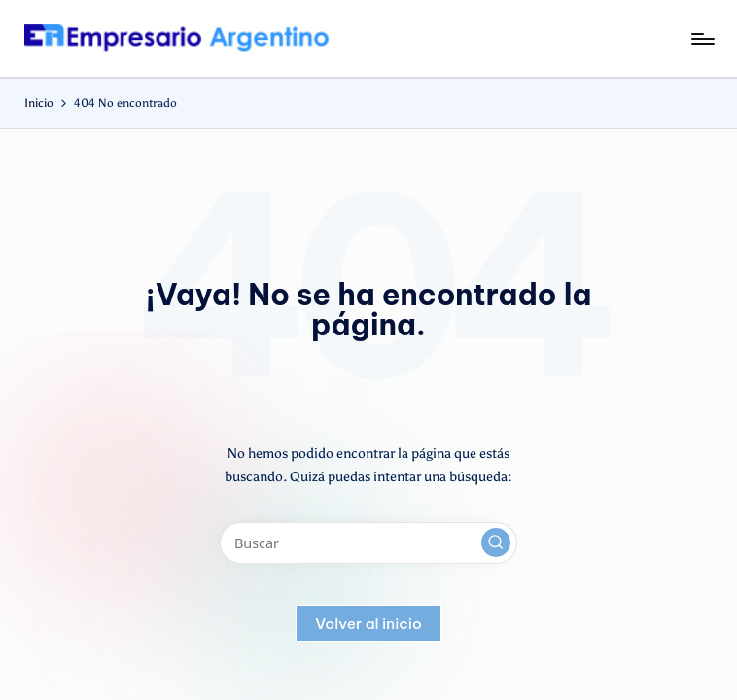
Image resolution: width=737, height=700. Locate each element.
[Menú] (702, 39)
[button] (496, 542)
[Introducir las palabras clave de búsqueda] (368, 543)
